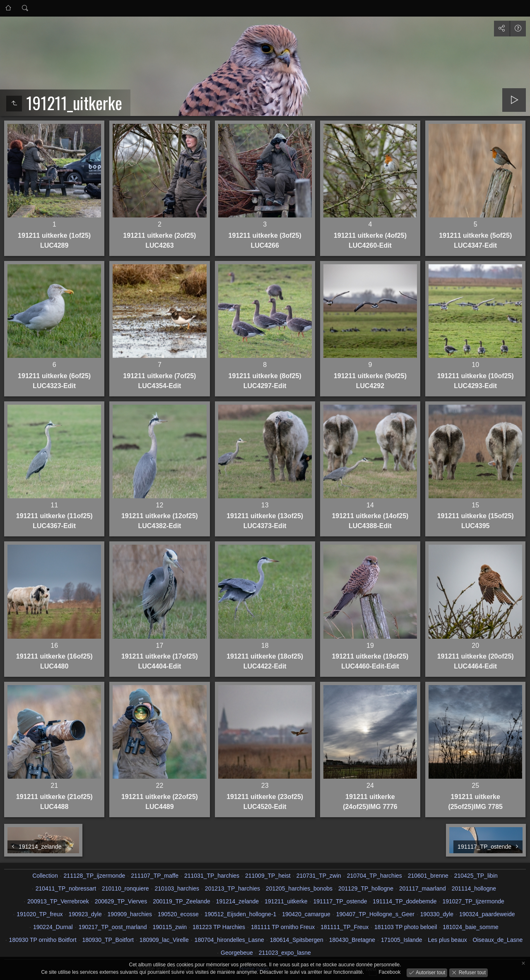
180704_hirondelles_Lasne (229, 940)
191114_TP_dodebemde (405, 901)
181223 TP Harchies (219, 927)
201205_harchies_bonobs (299, 888)
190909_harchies (130, 914)
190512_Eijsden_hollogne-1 (241, 914)
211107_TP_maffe (155, 876)
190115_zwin (170, 927)
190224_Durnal (53, 927)
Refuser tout (471, 972)
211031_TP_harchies (212, 876)
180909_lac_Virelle (164, 940)
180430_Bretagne (352, 940)
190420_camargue (306, 914)
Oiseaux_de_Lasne (498, 940)
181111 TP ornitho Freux (283, 927)
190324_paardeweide (487, 914)
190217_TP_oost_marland (113, 927)
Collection (45, 876)
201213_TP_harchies (232, 888)
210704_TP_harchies (375, 876)
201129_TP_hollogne (366, 888)
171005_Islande (402, 940)
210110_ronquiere (125, 888)
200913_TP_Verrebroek (58, 901)
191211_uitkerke (286, 901)
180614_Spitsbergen (297, 940)
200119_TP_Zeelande (182, 901)
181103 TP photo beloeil (406, 927)
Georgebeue (237, 953)
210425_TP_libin (476, 876)
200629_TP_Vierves (121, 901)
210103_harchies (177, 888)
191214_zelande (238, 901)
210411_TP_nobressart (66, 888)
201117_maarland (423, 888)
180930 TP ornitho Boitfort (43, 940)
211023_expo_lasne (285, 953)
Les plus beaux (448, 940)
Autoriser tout (430, 972)
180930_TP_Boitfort (108, 940)
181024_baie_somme (471, 927)
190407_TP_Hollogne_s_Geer (375, 914)
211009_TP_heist (268, 876)
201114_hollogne (474, 888)
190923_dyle (85, 914)
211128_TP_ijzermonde (95, 876)
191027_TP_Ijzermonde (473, 901)
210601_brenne (428, 876)
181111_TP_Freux (344, 927)
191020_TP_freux (40, 914)
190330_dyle (437, 914)
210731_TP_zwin (319, 876)
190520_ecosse (178, 914)
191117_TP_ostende (340, 901)
